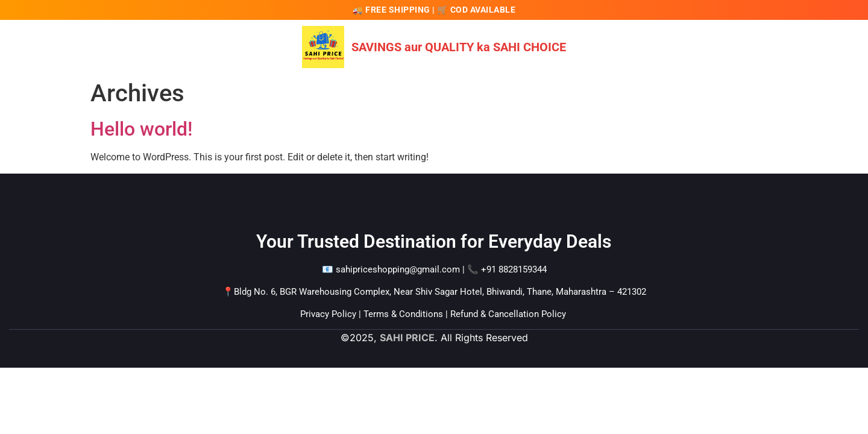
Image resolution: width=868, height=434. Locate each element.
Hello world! (141, 129)
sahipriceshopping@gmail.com (398, 269)
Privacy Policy (328, 314)
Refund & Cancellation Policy (508, 314)
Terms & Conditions (403, 314)
